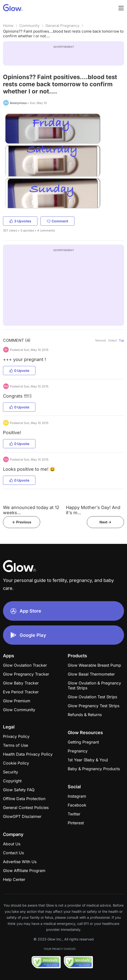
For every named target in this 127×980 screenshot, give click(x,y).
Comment (57, 221)
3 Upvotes (20, 221)
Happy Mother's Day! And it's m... (93, 510)
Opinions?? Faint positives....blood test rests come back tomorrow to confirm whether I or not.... (63, 34)
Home (8, 26)
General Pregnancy (62, 26)
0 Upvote (19, 371)
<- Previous (22, 522)
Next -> (105, 522)
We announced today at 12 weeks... (31, 510)
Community (29, 26)
